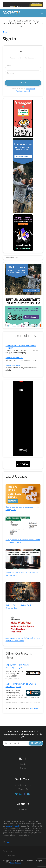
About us (23, 810)
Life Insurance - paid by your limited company (21, 347)
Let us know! (33, 708)
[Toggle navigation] (42, 13)
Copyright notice (16, 863)
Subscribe (36, 743)
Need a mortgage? (13, 365)
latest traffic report (12, 826)
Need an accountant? (14, 358)
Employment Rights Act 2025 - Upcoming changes (19, 666)
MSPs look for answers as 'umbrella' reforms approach (21, 685)
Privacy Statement (9, 855)
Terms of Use (7, 851)
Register (23, 764)
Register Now (31, 89)
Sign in (23, 768)
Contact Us (23, 789)
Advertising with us (23, 785)
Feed (9, 842)
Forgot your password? (23, 91)
